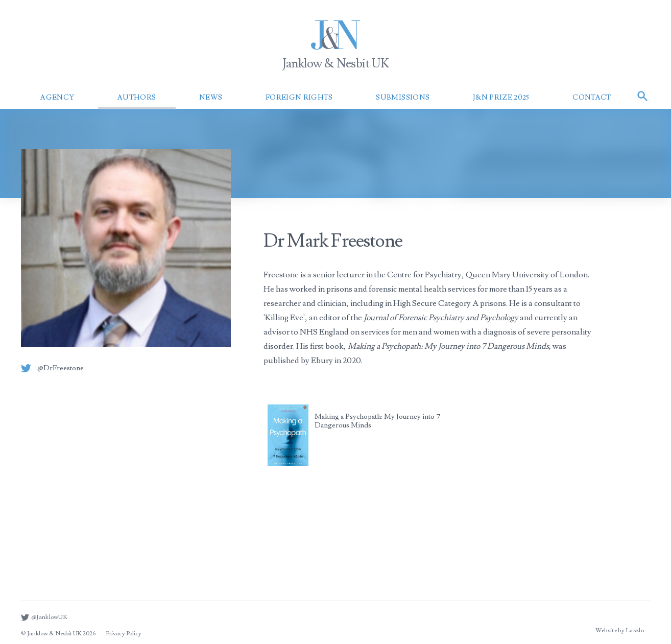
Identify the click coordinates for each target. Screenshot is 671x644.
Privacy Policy (124, 634)
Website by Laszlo (620, 630)
